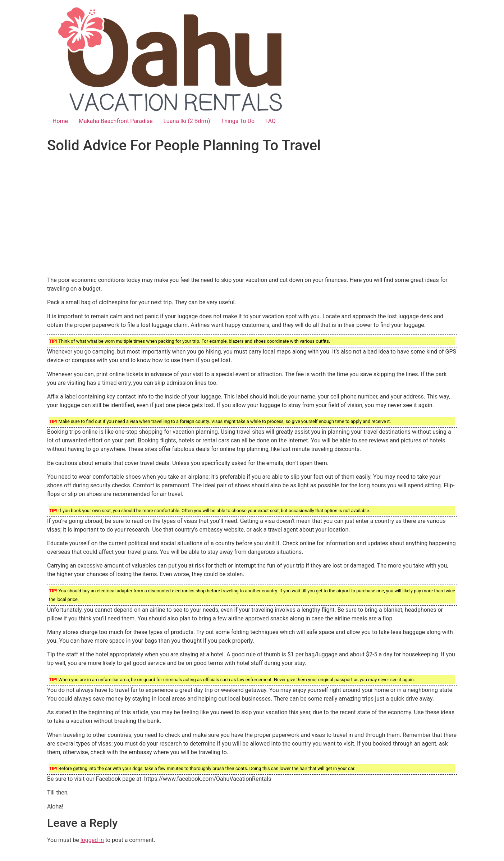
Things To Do (238, 121)
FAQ (271, 121)
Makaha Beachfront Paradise (116, 121)
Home (60, 121)
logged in (92, 840)
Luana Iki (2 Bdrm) (187, 121)
